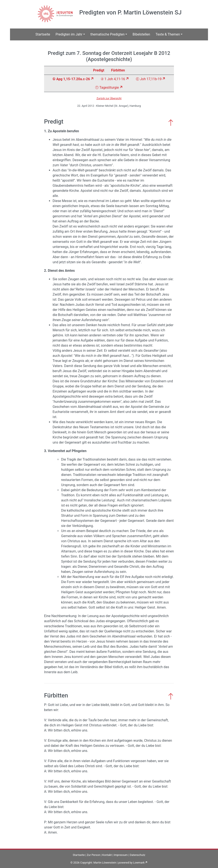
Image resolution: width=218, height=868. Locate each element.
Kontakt (107, 855)
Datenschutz (138, 855)
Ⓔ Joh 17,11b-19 (149, 79)
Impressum (121, 855)
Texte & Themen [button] (168, 34)
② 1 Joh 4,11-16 (113, 79)
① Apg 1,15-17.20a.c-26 (71, 79)
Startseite (43, 34)
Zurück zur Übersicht (109, 98)
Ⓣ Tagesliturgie (107, 88)
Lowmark (139, 863)
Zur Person (93, 855)
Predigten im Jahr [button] (69, 34)
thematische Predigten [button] (108, 34)
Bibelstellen (141, 34)
